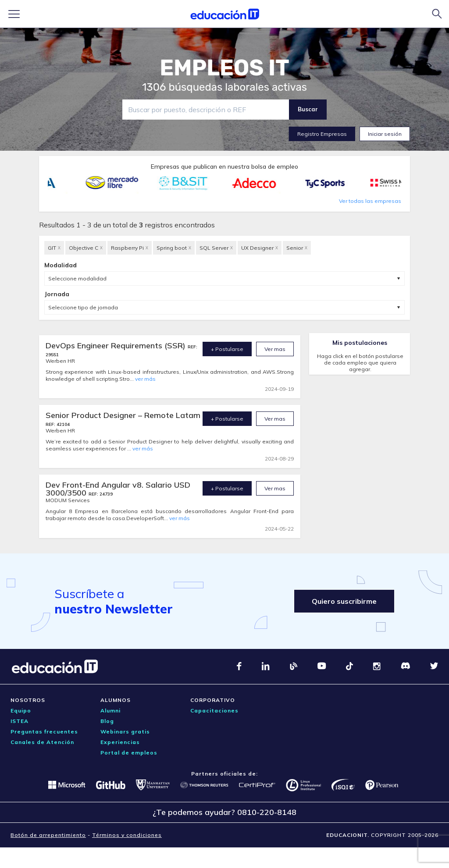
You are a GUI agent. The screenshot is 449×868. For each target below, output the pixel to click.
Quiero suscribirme (344, 601)
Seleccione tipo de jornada (83, 307)
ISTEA (20, 721)
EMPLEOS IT (224, 68)
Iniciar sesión (385, 134)
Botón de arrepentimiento (48, 835)
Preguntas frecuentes (44, 732)
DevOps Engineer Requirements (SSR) (117, 345)
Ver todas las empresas (370, 201)
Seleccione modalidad (77, 278)
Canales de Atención (42, 742)
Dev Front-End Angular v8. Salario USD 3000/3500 (118, 489)
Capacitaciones (214, 710)
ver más (145, 379)
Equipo (21, 710)
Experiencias (120, 742)
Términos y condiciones (127, 835)
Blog (107, 721)
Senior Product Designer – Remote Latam (123, 415)
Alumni (110, 710)
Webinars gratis (125, 732)
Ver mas (275, 349)
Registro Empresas (322, 134)
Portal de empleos (129, 753)
